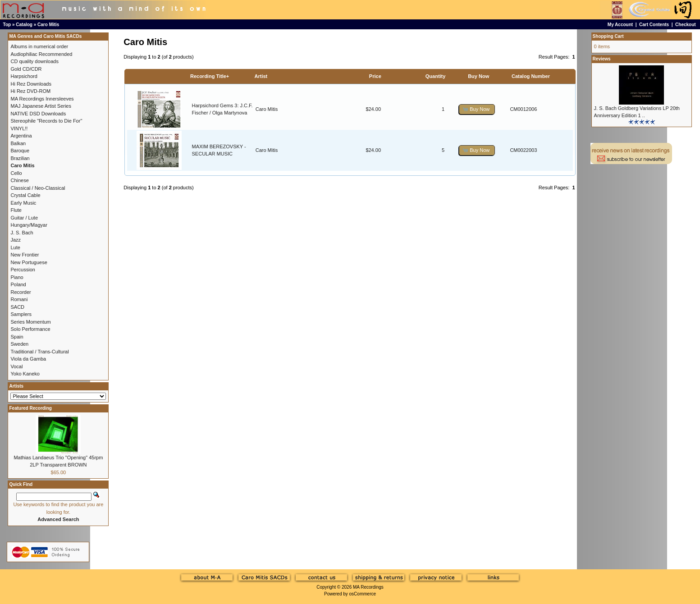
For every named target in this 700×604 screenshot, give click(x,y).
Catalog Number (531, 76)
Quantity (436, 76)
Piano (17, 277)
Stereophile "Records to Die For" (46, 121)
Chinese (19, 180)
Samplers (21, 314)
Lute (15, 247)
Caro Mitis (48, 25)
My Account (620, 25)
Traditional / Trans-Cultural (39, 352)
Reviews (602, 59)
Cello (16, 173)
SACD (17, 307)
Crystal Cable (25, 195)
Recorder (21, 292)
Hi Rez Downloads (31, 84)
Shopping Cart (608, 36)
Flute (16, 210)
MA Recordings (368, 587)
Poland (18, 284)
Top (7, 25)
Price (375, 76)
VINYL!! (19, 128)
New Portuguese (29, 262)
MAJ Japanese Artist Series (41, 106)
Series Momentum (30, 322)
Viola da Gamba (28, 359)
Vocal (16, 366)
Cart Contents (654, 25)
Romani (19, 299)
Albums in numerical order (39, 46)
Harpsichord (24, 76)
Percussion (23, 270)
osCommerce (363, 594)
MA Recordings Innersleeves (42, 99)
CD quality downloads (34, 61)
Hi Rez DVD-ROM (30, 91)
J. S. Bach (22, 233)
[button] (477, 109)
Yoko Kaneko (25, 374)
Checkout (686, 25)
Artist (261, 76)
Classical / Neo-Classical (38, 188)
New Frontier (25, 255)
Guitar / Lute (24, 218)
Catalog (24, 25)
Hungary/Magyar (29, 225)
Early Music (23, 203)
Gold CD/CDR (26, 69)
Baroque (20, 151)
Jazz (16, 240)
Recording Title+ (210, 76)
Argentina (21, 136)
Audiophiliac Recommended (41, 54)
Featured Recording (30, 408)
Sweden (19, 344)
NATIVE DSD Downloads (38, 114)
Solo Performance (30, 329)
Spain (17, 337)
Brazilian (20, 158)
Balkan (18, 143)
